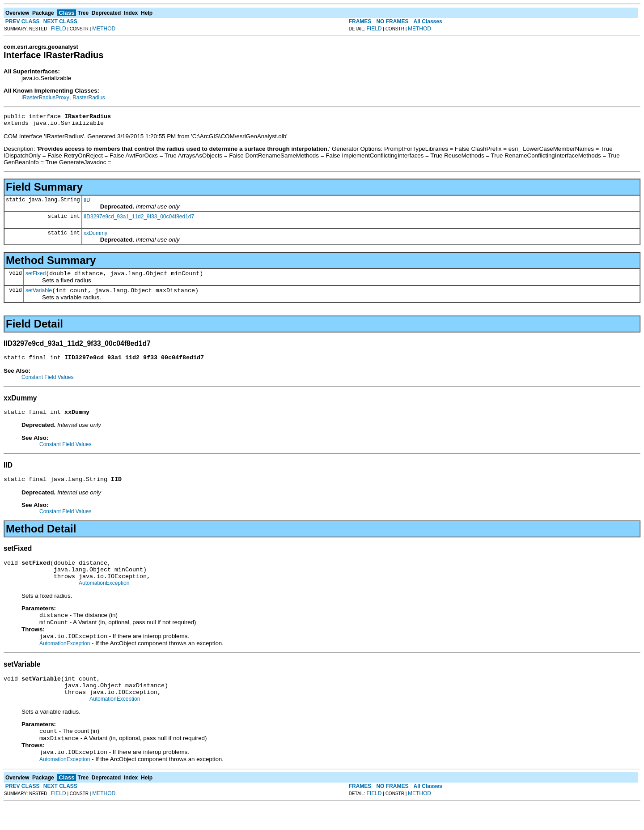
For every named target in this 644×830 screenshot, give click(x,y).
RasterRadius (89, 98)
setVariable (39, 296)
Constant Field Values (48, 384)
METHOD (104, 29)
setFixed (36, 277)
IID (87, 203)
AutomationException (104, 598)
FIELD (59, 29)
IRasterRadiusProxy (45, 98)
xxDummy (95, 236)
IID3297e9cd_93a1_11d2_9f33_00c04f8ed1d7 (139, 219)
